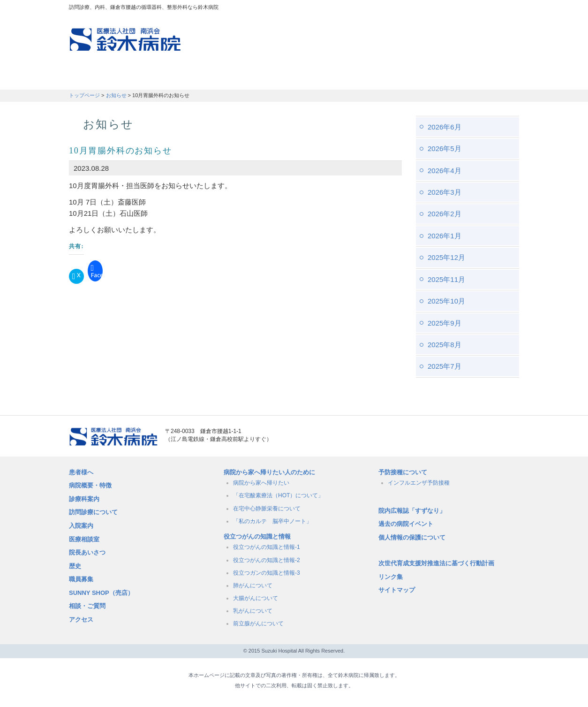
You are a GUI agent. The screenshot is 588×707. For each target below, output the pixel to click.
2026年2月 (445, 214)
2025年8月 (445, 345)
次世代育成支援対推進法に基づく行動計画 (436, 563)
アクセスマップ (392, 9)
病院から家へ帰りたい (261, 483)
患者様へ (81, 472)
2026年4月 (445, 171)
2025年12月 (446, 257)
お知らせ (116, 95)
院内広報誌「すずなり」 (412, 511)
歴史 (75, 566)
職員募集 (438, 77)
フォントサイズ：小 (481, 9)
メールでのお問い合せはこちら (465, 437)
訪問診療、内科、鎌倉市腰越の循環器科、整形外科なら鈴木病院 (125, 40)
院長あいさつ (87, 552)
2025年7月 (445, 366)
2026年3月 (445, 192)
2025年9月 (445, 323)
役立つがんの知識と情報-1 (267, 547)
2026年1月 (445, 236)
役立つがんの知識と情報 (257, 536)
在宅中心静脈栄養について (267, 509)
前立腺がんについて (258, 623)
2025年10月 (446, 301)
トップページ (84, 95)
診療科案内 (84, 499)
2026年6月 (445, 127)
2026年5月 (445, 148)
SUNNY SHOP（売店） (101, 593)
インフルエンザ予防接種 (419, 483)
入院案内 (81, 526)
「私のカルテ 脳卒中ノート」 (272, 521)
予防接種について (403, 472)
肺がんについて (253, 585)
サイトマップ (397, 590)
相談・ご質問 (87, 606)
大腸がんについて (256, 598)
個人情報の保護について (412, 537)
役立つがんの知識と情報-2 (267, 560)
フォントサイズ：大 (508, 9)
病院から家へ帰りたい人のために (269, 472)
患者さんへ (97, 77)
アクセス (81, 620)
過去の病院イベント (406, 524)
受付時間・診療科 (224, 77)
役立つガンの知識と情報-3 (267, 573)
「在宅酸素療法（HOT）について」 (278, 495)
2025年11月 (446, 279)
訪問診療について (93, 512)
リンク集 (391, 577)
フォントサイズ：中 (494, 9)
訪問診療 (154, 77)
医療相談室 (84, 539)
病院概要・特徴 (372, 77)
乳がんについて (253, 611)
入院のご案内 (300, 77)
